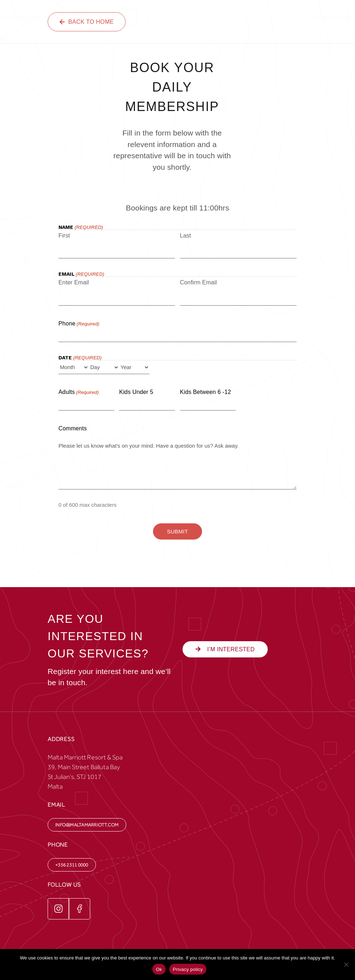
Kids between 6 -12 (206, 392)
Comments (73, 428)
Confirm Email (199, 282)
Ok (159, 969)
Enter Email (74, 282)
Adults (79, 393)
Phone (79, 324)
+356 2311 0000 (72, 865)
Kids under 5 (136, 392)
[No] (346, 965)
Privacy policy (188, 969)
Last (186, 236)
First (64, 236)
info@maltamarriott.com (87, 825)
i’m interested (225, 649)
